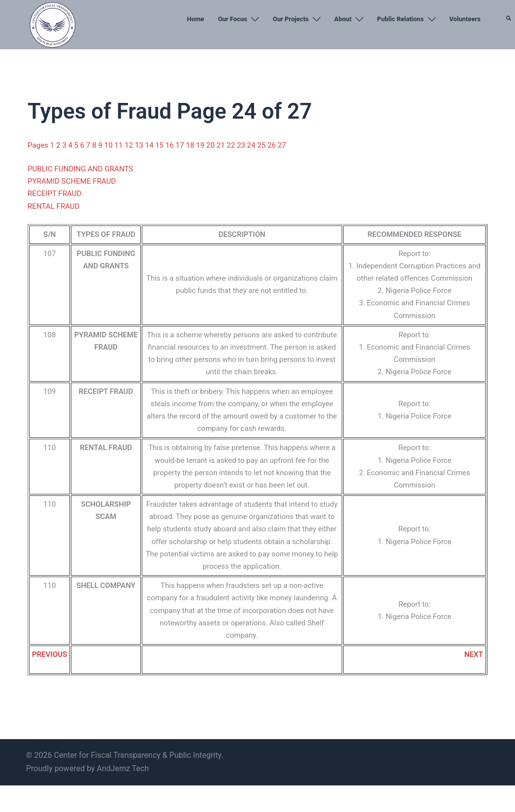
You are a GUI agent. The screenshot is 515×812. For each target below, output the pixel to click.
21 (220, 145)
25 (261, 145)
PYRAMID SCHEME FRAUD (71, 181)
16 (170, 145)
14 (149, 145)
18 (190, 145)
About (343, 19)
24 (251, 145)
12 (129, 145)
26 (271, 145)
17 (180, 145)
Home (196, 19)
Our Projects (291, 19)
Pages (39, 145)
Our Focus (233, 19)
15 (160, 145)
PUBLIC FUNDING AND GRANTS (80, 168)
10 (109, 145)
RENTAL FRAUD (53, 206)
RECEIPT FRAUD (54, 194)
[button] (509, 42)
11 (119, 145)
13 (140, 145)
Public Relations (401, 19)
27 (280, 145)
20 (210, 145)
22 (231, 145)
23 (241, 145)
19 (200, 145)
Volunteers (465, 19)
